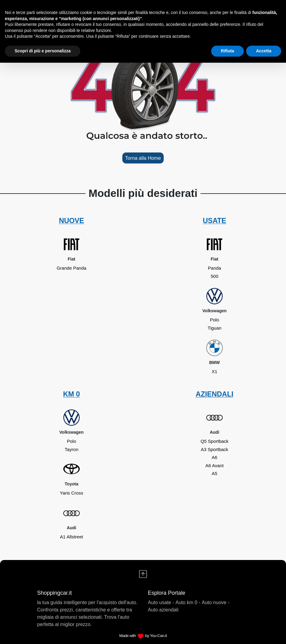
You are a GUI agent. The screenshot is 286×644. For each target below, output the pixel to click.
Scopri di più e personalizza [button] (43, 51)
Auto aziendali (163, 610)
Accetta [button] (264, 51)
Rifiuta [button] (228, 51)
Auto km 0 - (188, 602)
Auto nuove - (216, 602)
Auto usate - (161, 602)
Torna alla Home (143, 158)
